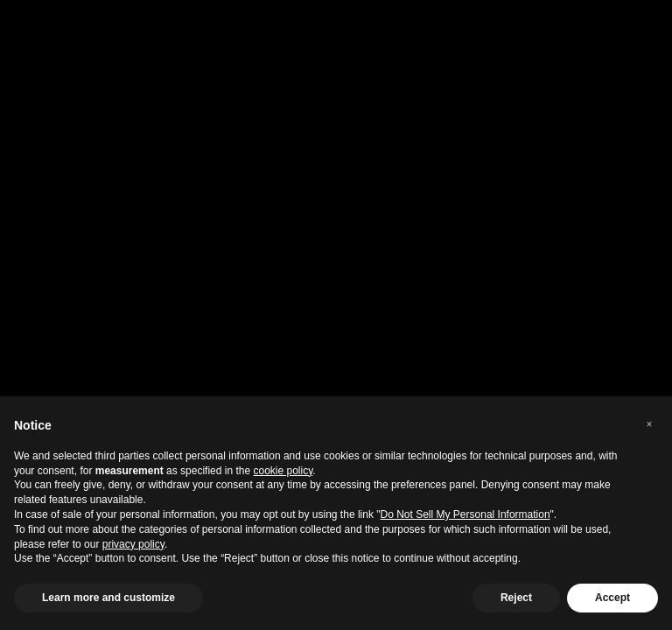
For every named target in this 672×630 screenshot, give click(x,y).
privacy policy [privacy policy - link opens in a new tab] (133, 544)
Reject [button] (516, 598)
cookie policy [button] (283, 471)
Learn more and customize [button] (108, 598)
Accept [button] (612, 598)
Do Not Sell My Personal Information (465, 514)
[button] (649, 424)
